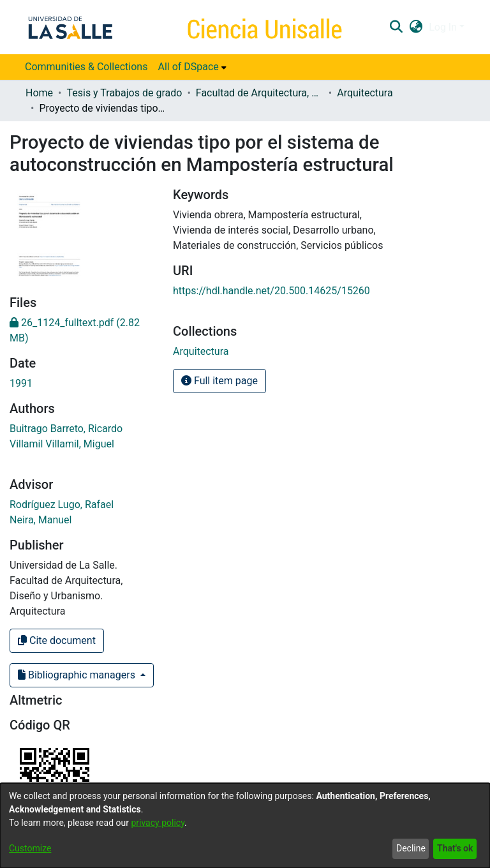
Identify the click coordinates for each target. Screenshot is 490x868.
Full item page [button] (219, 381)
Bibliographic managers (78, 675)
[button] (396, 27)
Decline (411, 848)
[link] (201, 351)
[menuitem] (192, 67)
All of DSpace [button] (188, 67)
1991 (21, 383)
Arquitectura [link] (365, 93)
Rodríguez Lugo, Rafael (62, 505)
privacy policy (158, 823)
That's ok (455, 848)
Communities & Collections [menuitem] (86, 67)
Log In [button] (444, 27)
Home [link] (39, 93)
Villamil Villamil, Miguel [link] (62, 444)
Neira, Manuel (41, 520)
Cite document (57, 640)
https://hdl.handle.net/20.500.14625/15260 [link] (271, 291)
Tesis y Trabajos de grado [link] (124, 93)
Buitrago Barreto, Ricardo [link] (66, 429)
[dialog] (245, 826)
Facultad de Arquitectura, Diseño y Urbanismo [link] (260, 93)
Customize (30, 848)
